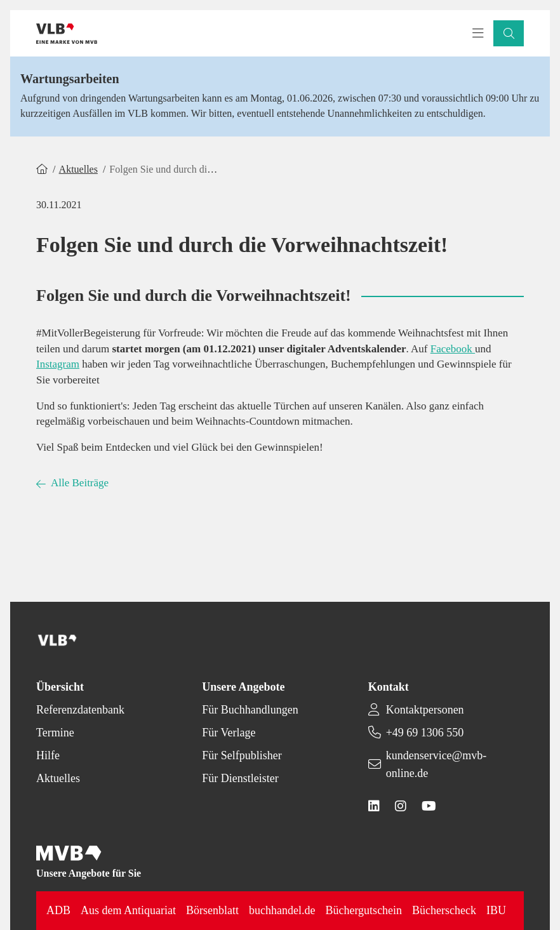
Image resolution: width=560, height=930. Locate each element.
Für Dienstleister (240, 778)
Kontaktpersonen (425, 710)
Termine (55, 733)
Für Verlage (229, 733)
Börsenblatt (212, 910)
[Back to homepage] (67, 34)
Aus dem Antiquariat (128, 910)
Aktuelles (78, 169)
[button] (509, 33)
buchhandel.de (282, 910)
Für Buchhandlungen (250, 710)
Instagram (58, 364)
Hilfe (48, 755)
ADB (58, 910)
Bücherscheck (444, 910)
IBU (496, 910)
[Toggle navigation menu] (478, 34)
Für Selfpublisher (242, 755)
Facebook (453, 349)
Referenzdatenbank (80, 710)
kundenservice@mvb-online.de (437, 764)
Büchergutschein (363, 910)
